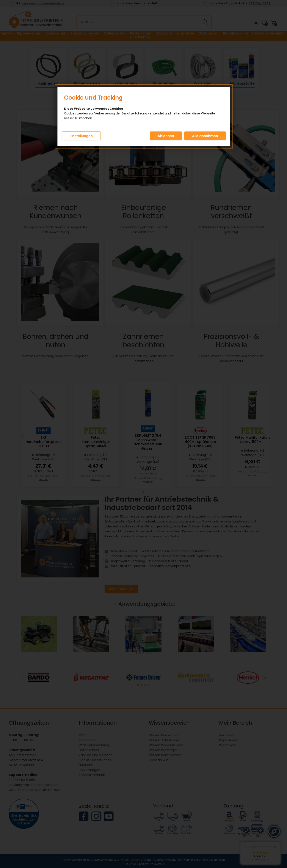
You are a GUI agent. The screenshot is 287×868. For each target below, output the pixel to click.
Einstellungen (81, 136)
